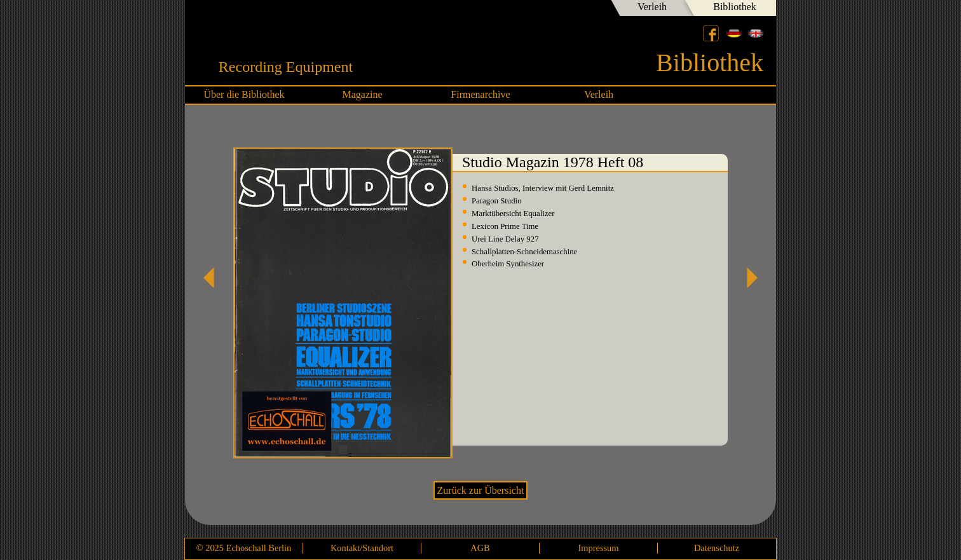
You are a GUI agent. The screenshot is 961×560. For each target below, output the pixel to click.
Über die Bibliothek (244, 94)
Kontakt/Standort (362, 548)
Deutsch (734, 33)
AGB (480, 548)
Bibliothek (735, 7)
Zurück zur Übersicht (481, 490)
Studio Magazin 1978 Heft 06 (214, 278)
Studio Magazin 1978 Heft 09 (747, 278)
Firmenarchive (480, 94)
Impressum (599, 548)
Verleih (652, 7)
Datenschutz (717, 548)
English (756, 33)
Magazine (362, 94)
